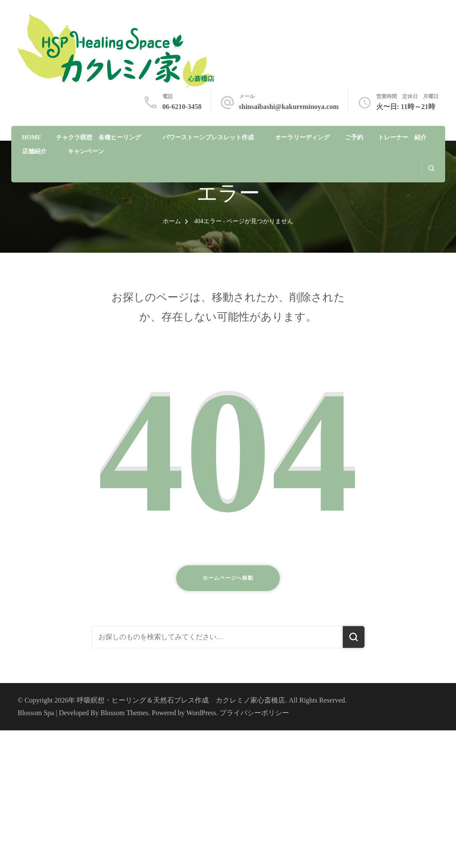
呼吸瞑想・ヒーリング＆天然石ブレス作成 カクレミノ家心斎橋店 (181, 700)
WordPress (201, 713)
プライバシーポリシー (254, 713)
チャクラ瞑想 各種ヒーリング (98, 137)
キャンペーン (86, 151)
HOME (32, 137)
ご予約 (354, 137)
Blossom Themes (125, 713)
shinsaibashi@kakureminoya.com (289, 107)
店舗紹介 (34, 151)
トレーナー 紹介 (402, 137)
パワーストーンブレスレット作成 (208, 137)
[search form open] (431, 168)
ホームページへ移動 (228, 578)
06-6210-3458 (182, 107)
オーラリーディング (302, 137)
